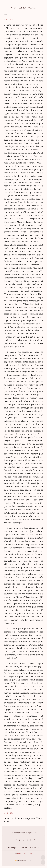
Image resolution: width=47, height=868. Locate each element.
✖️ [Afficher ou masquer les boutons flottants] (31, 861)
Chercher (32, 8)
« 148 (6, 20)
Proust (13, 8)
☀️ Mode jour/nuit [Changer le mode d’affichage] (20, 861)
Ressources (35, 848)
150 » (11, 20)
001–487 (22, 8)
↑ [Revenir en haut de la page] (43, 857)
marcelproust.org (25, 854)
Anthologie (12, 848)
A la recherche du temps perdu (24, 833)
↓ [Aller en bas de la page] (43, 862)
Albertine (23, 848)
